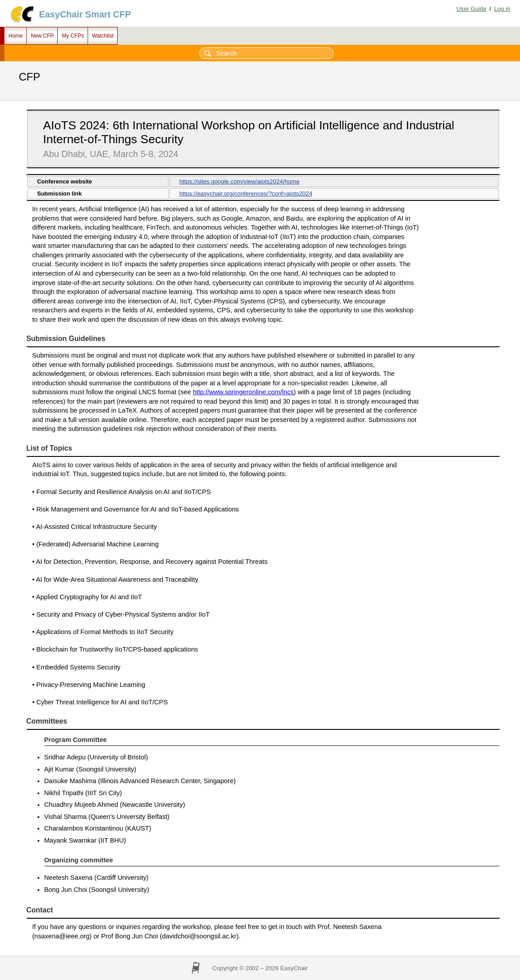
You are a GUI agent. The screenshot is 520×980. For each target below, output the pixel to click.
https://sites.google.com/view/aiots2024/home (239, 181)
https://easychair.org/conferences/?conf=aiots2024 (246, 194)
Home (16, 36)
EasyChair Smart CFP (85, 14)
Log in (502, 9)
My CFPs (73, 36)
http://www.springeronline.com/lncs (243, 392)
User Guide (471, 9)
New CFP (42, 36)
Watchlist (103, 36)
